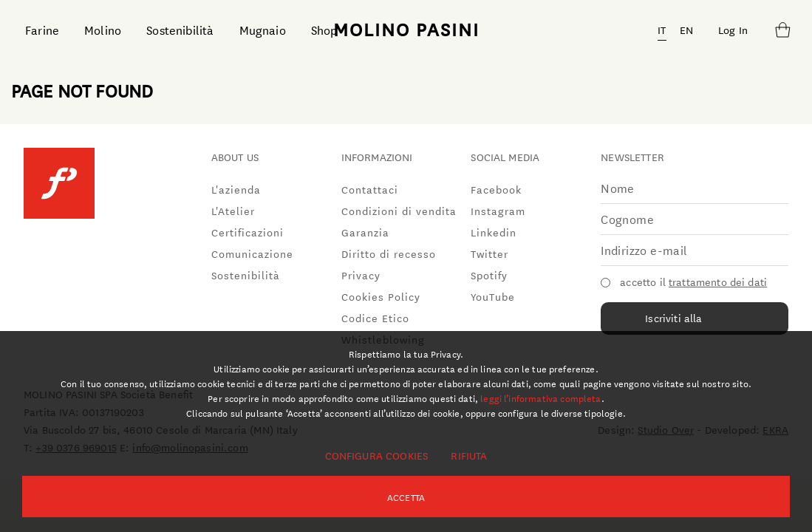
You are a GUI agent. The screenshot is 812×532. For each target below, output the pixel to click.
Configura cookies (377, 455)
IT (662, 30)
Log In (733, 30)
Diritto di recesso (389, 253)
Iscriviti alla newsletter (673, 322)
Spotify (489, 275)
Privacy (361, 275)
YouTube (493, 296)
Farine (42, 29)
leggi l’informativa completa (540, 398)
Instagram (498, 211)
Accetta (406, 497)
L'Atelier (233, 211)
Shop (324, 29)
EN (686, 30)
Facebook (496, 189)
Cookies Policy (381, 296)
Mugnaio (263, 29)
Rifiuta (469, 455)
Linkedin (494, 232)
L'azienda (236, 189)
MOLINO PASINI (406, 29)
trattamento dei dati (718, 282)
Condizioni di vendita (399, 211)
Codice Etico (375, 318)
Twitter (489, 253)
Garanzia (365, 232)
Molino (103, 29)
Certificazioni (248, 232)
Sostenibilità (180, 29)
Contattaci (370, 189)
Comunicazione (252, 253)
